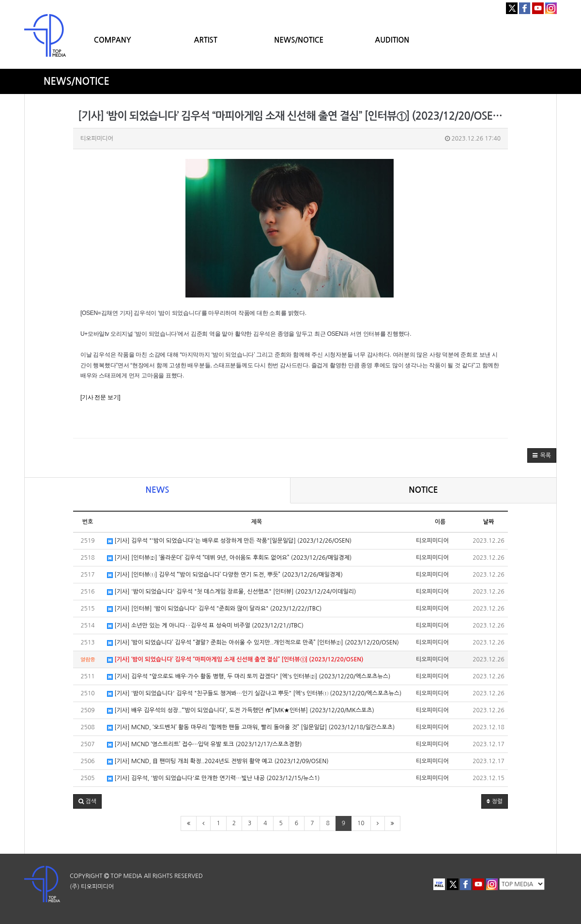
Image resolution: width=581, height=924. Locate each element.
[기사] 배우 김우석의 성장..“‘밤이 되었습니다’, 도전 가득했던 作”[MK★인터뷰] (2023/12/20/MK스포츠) (241, 711)
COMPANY (113, 40)
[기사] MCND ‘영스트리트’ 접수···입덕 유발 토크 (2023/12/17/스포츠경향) (204, 744)
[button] (542, 455)
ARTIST (206, 40)
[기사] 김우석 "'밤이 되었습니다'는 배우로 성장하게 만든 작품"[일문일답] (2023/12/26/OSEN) (229, 541)
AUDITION (392, 40)
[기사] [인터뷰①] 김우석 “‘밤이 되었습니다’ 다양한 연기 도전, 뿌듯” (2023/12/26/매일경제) (225, 575)
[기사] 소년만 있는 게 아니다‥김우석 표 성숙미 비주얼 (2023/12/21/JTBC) (205, 626)
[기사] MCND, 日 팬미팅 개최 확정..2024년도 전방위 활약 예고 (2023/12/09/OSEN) (218, 761)
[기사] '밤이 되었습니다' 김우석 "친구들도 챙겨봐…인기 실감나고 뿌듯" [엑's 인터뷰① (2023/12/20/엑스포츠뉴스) (254, 694)
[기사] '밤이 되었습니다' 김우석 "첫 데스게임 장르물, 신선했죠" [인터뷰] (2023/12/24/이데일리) (231, 592)
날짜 (489, 522)
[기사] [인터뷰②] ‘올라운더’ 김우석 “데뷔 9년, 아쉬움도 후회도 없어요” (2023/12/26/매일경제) (229, 558)
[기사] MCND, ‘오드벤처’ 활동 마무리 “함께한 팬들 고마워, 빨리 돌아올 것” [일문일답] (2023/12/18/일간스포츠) (251, 728)
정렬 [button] (495, 801)
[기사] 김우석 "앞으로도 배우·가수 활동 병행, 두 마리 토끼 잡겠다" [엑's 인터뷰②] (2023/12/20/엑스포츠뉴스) (249, 677)
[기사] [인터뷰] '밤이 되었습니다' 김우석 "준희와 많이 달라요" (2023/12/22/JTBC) (214, 609)
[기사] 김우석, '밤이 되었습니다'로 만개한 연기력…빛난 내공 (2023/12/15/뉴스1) (213, 778)
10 (361, 823)
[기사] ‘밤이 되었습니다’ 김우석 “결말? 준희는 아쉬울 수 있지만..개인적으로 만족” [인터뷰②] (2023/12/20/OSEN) (253, 643)
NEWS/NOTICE (299, 40)
